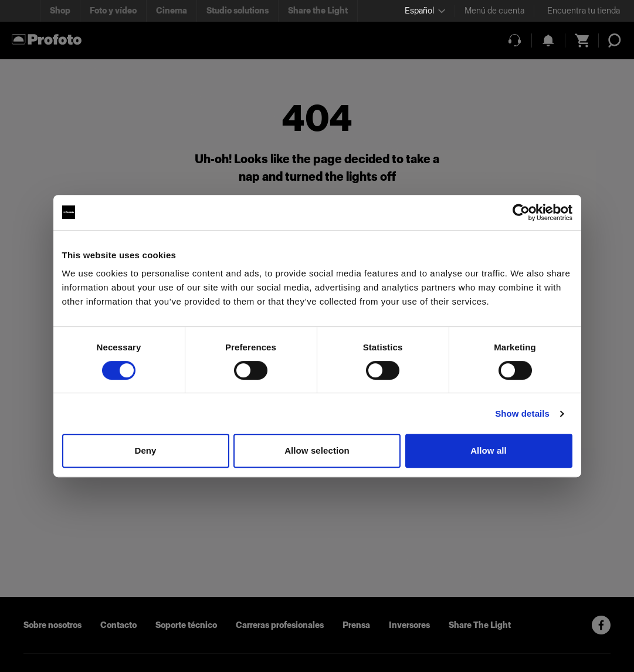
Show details (522, 413)
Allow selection (317, 450)
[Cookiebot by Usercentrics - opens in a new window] (521, 212)
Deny (145, 450)
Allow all (489, 450)
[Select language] (425, 11)
